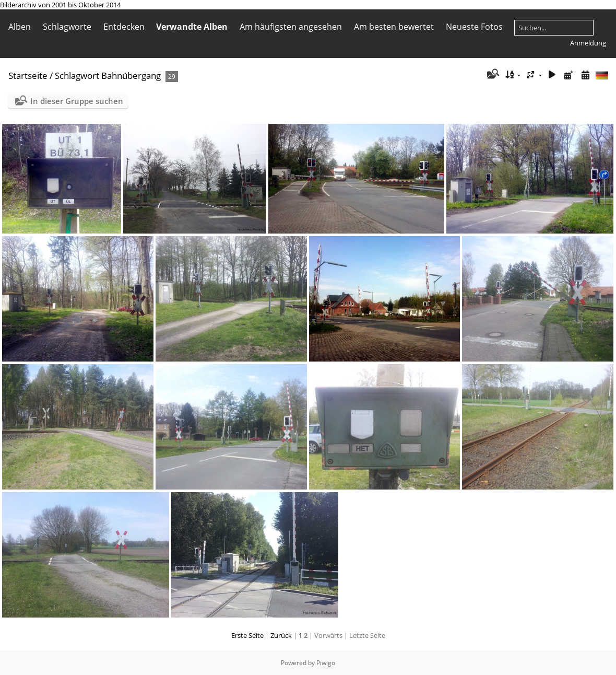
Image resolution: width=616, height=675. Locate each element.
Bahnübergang (131, 75)
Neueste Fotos (474, 27)
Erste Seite (247, 635)
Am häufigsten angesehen (291, 27)
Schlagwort (77, 75)
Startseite (28, 75)
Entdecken (124, 27)
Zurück (281, 635)
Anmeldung (588, 43)
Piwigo (326, 663)
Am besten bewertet (394, 27)
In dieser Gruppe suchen (77, 101)
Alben (20, 27)
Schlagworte (67, 27)
